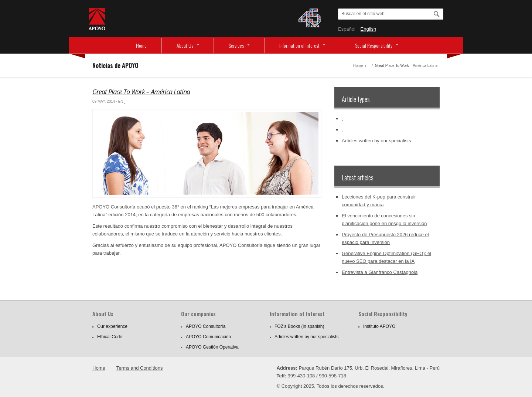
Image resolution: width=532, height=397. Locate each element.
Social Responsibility (374, 45)
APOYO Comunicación (208, 337)
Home (141, 45)
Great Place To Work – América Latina (141, 92)
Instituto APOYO (379, 326)
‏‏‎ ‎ (369, 66)
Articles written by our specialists (376, 141)
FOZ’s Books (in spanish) (299, 326)
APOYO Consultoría (206, 326)
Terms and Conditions (140, 368)
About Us (185, 45)
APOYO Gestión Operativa (212, 347)
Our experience (112, 326)
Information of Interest (299, 45)
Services (236, 45)
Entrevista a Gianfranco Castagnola (380, 272)
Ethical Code (110, 337)
